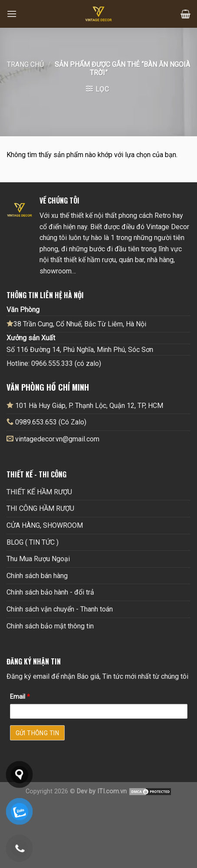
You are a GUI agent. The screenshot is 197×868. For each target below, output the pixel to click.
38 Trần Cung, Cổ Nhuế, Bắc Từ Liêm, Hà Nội (76, 324)
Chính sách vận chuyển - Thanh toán (60, 609)
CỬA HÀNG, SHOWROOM (45, 525)
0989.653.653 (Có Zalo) (51, 422)
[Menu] (12, 14)
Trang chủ (25, 64)
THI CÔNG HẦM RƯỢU (40, 508)
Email (20, 697)
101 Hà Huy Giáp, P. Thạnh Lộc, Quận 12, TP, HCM (85, 405)
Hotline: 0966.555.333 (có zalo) (54, 363)
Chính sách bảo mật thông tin (50, 626)
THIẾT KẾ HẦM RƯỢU (39, 492)
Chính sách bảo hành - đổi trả (50, 592)
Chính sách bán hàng (37, 576)
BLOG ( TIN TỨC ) (33, 542)
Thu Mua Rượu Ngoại (38, 559)
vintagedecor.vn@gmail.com (57, 439)
